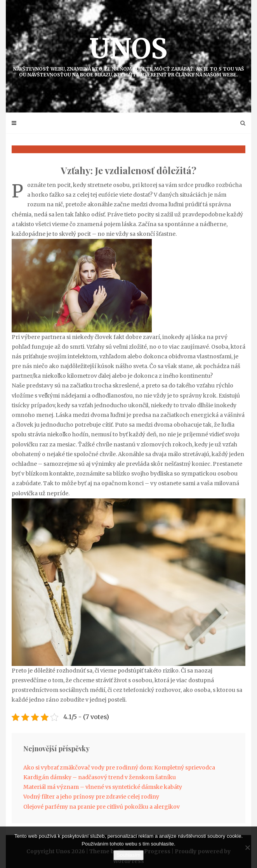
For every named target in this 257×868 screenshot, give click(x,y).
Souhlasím (128, 855)
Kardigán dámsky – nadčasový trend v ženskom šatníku (100, 777)
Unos (128, 54)
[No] (247, 847)
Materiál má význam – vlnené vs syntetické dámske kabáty (103, 787)
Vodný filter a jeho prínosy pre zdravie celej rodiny (91, 797)
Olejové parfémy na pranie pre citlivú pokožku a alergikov (102, 807)
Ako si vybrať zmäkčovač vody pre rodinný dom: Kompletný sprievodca (119, 768)
